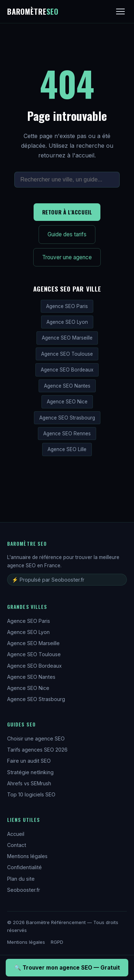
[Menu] (120, 11)
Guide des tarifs (67, 234)
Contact (17, 845)
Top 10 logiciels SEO (31, 794)
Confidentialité (24, 867)
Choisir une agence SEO (36, 738)
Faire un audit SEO (29, 761)
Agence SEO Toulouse (67, 354)
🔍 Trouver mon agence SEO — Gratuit (67, 968)
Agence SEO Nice (67, 402)
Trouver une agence (67, 257)
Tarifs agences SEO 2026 (37, 750)
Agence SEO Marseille (67, 338)
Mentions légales (27, 856)
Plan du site (21, 879)
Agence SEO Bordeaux (67, 370)
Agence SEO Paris (67, 306)
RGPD (57, 942)
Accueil (16, 834)
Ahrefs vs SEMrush (29, 783)
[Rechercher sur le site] (67, 180)
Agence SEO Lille (67, 449)
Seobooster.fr (24, 890)
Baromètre (33, 11)
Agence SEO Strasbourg (67, 418)
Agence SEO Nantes (67, 386)
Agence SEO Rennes (67, 434)
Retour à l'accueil (67, 212)
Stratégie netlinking (30, 772)
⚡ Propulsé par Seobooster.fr (48, 580)
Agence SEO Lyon (67, 322)
